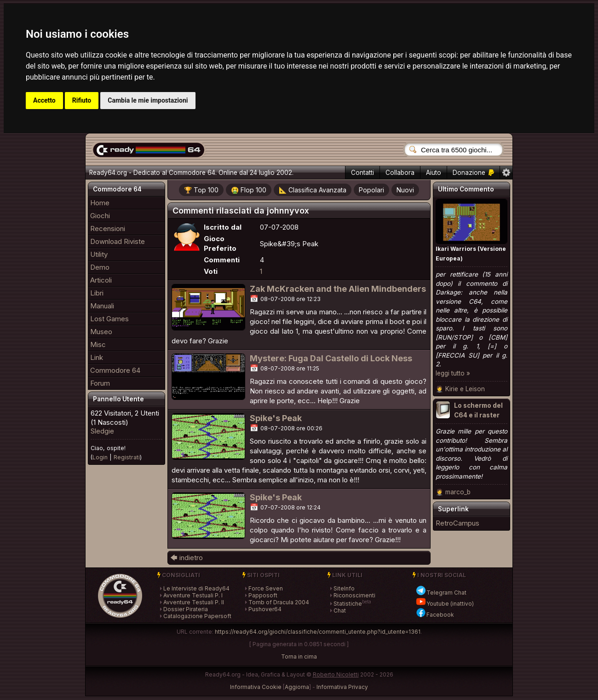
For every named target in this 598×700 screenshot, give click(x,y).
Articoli (101, 280)
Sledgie (102, 431)
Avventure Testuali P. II (194, 602)
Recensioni (108, 229)
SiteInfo (344, 588)
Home (100, 203)
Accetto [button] (44, 100)
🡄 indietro (187, 558)
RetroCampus (457, 523)
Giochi (100, 216)
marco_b (458, 492)
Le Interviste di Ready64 (196, 588)
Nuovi (405, 190)
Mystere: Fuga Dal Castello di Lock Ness (331, 358)
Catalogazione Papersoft (197, 616)
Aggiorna (297, 687)
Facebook (435, 615)
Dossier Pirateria (186, 609)
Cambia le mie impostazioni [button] (148, 100)
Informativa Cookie (256, 687)
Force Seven (266, 588)
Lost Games (109, 319)
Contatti (362, 173)
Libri (97, 293)
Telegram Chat (441, 593)
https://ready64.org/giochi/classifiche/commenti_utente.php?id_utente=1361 (318, 632)
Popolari (371, 190)
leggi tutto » (453, 373)
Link (97, 357)
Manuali (102, 306)
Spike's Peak (276, 418)
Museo (101, 332)
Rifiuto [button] (82, 100)
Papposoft (263, 595)
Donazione (473, 173)
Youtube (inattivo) (445, 604)
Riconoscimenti (354, 595)
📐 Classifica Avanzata (313, 190)
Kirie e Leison (465, 389)
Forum (100, 383)
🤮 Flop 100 (249, 190)
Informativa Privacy (342, 687)
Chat (340, 610)
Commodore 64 (115, 370)
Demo (100, 267)
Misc (98, 344)
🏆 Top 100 (201, 190)
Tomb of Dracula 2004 (279, 602)
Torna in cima (299, 657)
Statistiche (348, 604)
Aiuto (434, 173)
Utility (99, 254)
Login (100, 457)
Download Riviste (118, 241)
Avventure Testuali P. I (193, 595)
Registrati (127, 457)
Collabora (400, 173)
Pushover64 (265, 609)
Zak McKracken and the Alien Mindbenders (338, 289)
